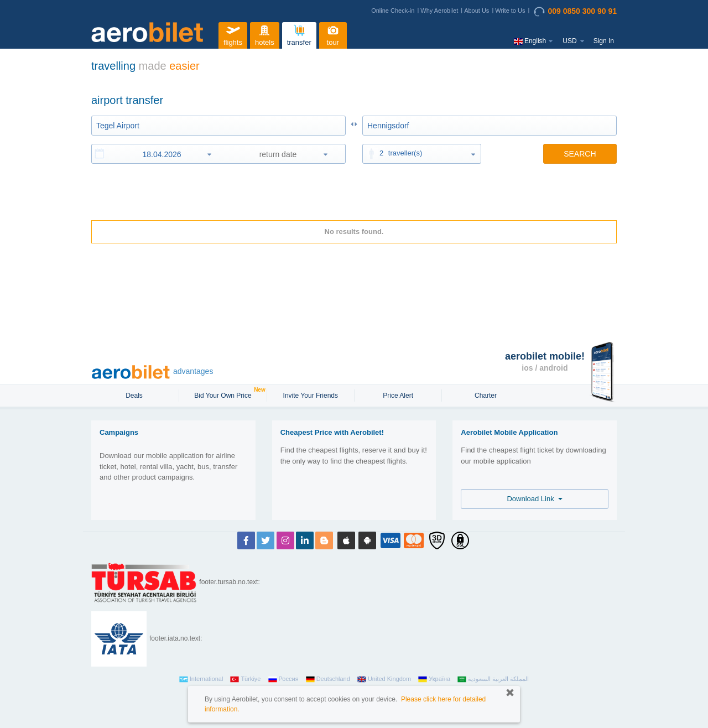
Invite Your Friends (311, 396)
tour (333, 34)
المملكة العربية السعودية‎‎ (493, 679)
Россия (283, 679)
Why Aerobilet (439, 11)
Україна (434, 679)
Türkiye (245, 679)
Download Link (535, 499)
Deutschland (328, 679)
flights (233, 34)
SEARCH (580, 154)
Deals (135, 396)
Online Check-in (393, 11)
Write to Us (510, 11)
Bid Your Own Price (224, 394)
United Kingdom (384, 679)
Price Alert (398, 396)
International (201, 679)
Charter (486, 396)
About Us (477, 11)
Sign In (604, 41)
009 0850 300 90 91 (575, 12)
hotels (264, 34)
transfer (299, 34)
